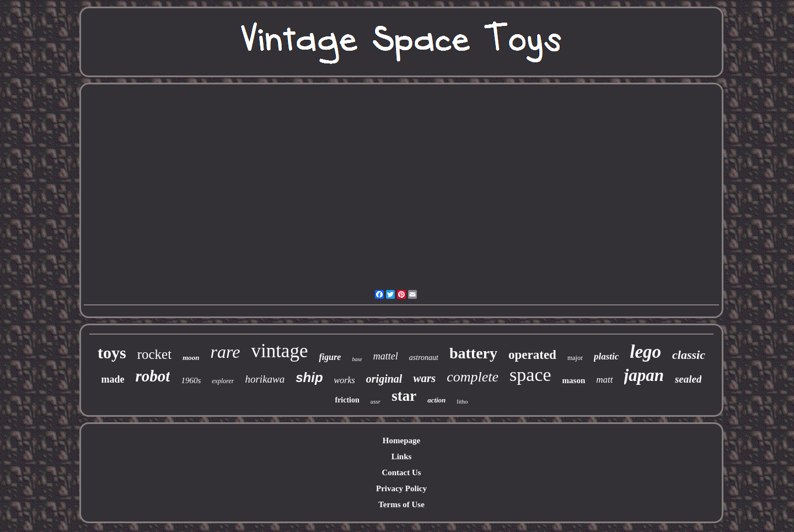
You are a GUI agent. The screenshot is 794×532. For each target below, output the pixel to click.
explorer (223, 381)
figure (330, 357)
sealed (688, 379)
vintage (279, 351)
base (357, 359)
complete (473, 377)
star (404, 396)
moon (191, 358)
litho (462, 401)
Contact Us (401, 472)
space (530, 375)
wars (424, 378)
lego (645, 352)
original (384, 379)
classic (689, 355)
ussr (375, 401)
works (345, 380)
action (436, 400)
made (113, 379)
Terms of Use (401, 504)
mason (574, 380)
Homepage (401, 440)
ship (309, 377)
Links (402, 456)
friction (347, 400)
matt (604, 380)
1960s (191, 380)
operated (532, 355)
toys (112, 353)
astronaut (424, 358)
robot (153, 376)
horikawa (265, 379)
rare (226, 352)
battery (473, 353)
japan (644, 375)
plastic (606, 356)
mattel (386, 356)
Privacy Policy (401, 488)
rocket (154, 354)
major (575, 358)
